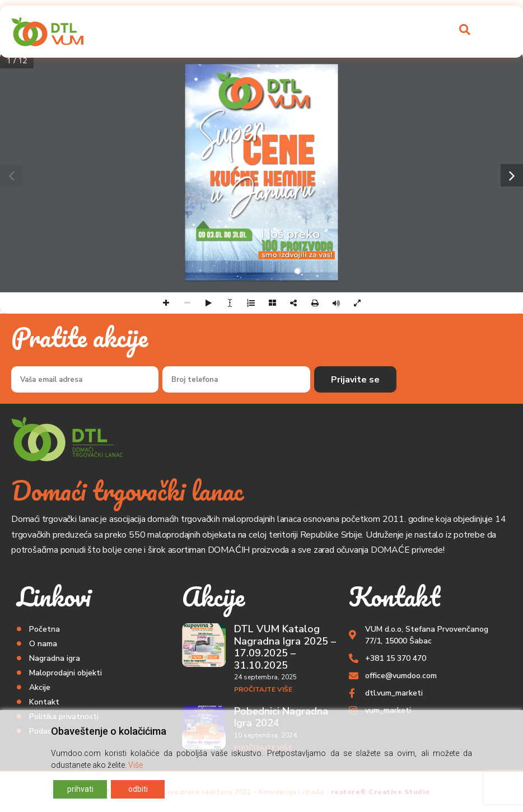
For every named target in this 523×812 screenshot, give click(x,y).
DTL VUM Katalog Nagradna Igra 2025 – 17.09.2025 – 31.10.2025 (285, 647)
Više (136, 765)
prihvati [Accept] (80, 789)
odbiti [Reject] (138, 789)
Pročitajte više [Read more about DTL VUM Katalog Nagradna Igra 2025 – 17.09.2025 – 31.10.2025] (263, 689)
